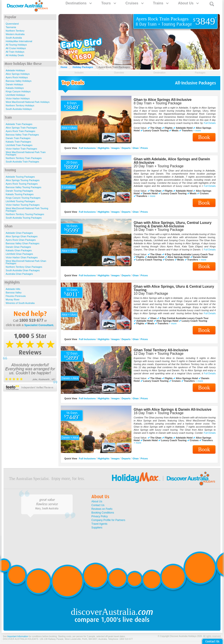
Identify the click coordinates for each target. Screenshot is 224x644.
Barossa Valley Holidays (19, 81)
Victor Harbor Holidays (18, 98)
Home (64, 67)
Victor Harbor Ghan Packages (22, 257)
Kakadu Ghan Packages (19, 250)
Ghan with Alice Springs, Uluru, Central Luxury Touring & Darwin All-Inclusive (173, 224)
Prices (144, 148)
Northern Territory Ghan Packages (24, 267)
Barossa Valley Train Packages (22, 135)
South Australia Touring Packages (24, 218)
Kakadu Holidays (15, 88)
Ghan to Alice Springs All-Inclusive (163, 100)
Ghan (136, 148)
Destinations (79, 3)
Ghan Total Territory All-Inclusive (161, 350)
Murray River (13, 300)
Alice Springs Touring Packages (23, 180)
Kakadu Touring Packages (20, 194)
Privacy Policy (100, 516)
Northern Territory (15, 31)
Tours (108, 3)
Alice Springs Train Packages (21, 128)
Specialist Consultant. (39, 325)
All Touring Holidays (16, 45)
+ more (197, 131)
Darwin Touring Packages (19, 191)
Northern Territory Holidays (20, 105)
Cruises (134, 3)
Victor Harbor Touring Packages (23, 205)
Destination (160, 73)
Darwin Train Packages (18, 138)
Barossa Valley (14, 293)
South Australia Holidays (19, 109)
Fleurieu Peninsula (16, 296)
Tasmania (11, 27)
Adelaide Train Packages (19, 124)
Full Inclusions (87, 148)
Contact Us (98, 505)
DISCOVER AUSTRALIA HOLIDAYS (21, 639)
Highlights (103, 148)
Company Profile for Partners (108, 520)
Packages (200, 73)
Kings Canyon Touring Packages (23, 198)
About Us (188, 3)
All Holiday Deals (15, 55)
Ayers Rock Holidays (17, 77)
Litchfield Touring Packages (20, 201)
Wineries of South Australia (20, 303)
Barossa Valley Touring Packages (24, 187)
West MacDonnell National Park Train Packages (26, 153)
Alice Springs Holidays (18, 74)
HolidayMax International (19, 41)
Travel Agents (99, 524)
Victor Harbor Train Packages (21, 149)
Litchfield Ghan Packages (19, 254)
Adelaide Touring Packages (20, 177)
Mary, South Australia (47, 508)
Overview (119, 73)
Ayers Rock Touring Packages (22, 184)
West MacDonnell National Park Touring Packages (27, 210)
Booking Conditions (103, 513)
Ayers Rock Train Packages (20, 131)
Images (115, 148)
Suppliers (97, 528)
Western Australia (15, 34)
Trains (161, 3)
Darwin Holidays (14, 84)
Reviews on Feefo (102, 509)
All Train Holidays (15, 52)
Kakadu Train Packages (18, 142)
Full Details (210, 123)
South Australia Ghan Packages (23, 270)
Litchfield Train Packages (19, 145)
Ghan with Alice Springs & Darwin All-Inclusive (172, 409)
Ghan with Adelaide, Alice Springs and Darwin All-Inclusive (172, 161)
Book (204, 137)
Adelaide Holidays (15, 70)
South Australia (14, 38)
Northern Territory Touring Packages (25, 214)
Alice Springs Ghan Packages (22, 236)
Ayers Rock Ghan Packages (21, 240)
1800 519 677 (31, 320)
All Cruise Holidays (16, 48)
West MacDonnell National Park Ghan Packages (26, 262)
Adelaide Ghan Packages (19, 233)
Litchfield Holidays (15, 95)
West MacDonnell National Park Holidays (28, 102)
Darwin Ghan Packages (18, 247)
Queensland (12, 24)
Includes (79, 73)
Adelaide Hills (13, 289)
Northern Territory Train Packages (24, 158)
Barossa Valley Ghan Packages (23, 243)
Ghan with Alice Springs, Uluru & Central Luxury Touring (174, 288)
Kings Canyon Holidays (18, 91)
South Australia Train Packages (22, 162)
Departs (126, 148)
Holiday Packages (83, 67)
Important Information (18, 636)
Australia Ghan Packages (19, 274)
